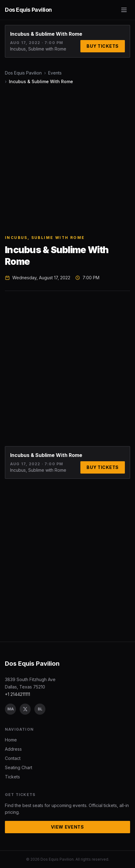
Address (13, 749)
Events (55, 73)
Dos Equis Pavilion (23, 73)
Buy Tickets (103, 46)
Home (11, 740)
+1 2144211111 (17, 694)
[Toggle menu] (124, 10)
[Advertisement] (67, 160)
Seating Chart (19, 767)
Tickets (12, 777)
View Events (67, 827)
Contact (13, 758)
